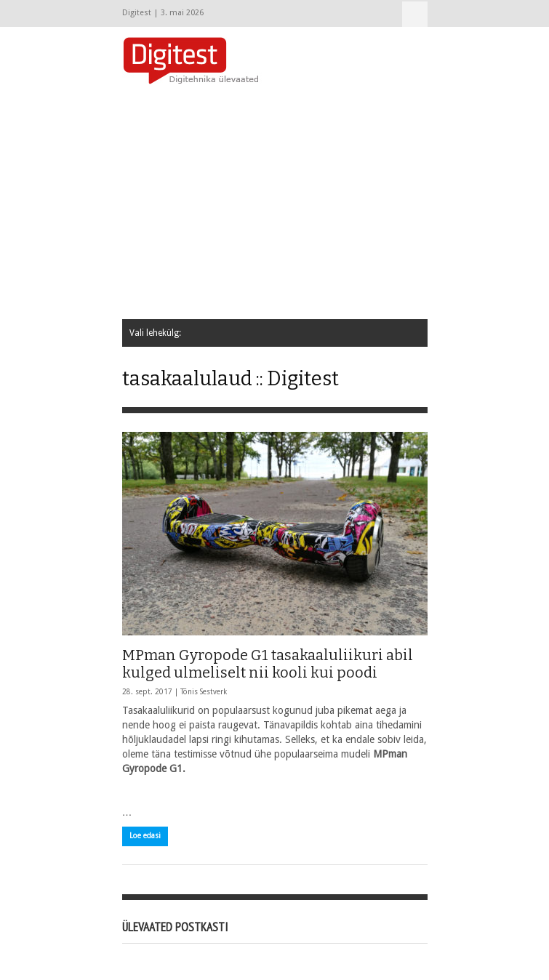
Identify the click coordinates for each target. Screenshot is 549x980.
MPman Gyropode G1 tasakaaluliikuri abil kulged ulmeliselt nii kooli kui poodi (268, 664)
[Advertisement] (336, 203)
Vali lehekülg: (415, 14)
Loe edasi (145, 836)
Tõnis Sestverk (204, 692)
